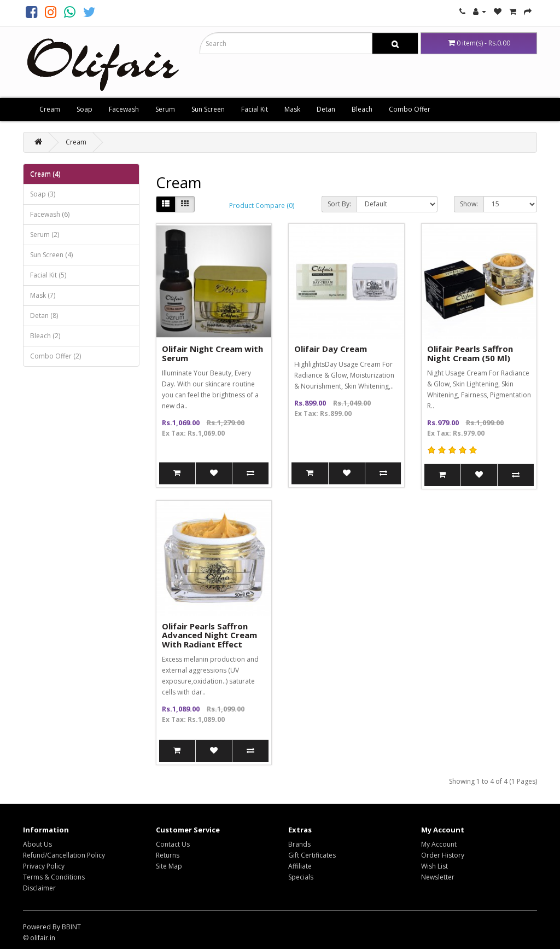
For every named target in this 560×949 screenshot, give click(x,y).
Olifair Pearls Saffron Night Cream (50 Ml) (470, 353)
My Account (439, 844)
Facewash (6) (50, 214)
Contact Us (173, 844)
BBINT (71, 927)
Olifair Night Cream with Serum (212, 353)
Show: (469, 204)
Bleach (362, 109)
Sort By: (339, 204)
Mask (292, 109)
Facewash (124, 109)
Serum (165, 109)
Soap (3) (43, 194)
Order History (443, 855)
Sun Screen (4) (51, 255)
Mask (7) (43, 295)
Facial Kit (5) (48, 275)
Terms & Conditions (54, 877)
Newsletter (438, 877)
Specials (301, 877)
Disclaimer (39, 888)
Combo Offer (410, 109)
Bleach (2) (45, 336)
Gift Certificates (312, 855)
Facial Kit (255, 109)
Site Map (169, 866)
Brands (299, 844)
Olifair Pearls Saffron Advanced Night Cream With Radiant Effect (209, 635)
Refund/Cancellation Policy (64, 855)
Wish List (434, 866)
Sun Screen (208, 109)
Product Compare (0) (262, 206)
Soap (84, 109)
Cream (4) (45, 174)
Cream (50, 109)
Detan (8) (44, 316)
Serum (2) (45, 235)
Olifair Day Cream (331, 349)
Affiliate (300, 866)
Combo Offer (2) (56, 356)
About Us (37, 844)
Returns (168, 855)
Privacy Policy (44, 866)
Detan (326, 109)
